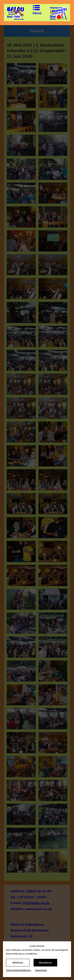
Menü (34, 10)
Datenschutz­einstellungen (18, 970)
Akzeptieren (45, 963)
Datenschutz (41, 970)
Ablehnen (18, 963)
